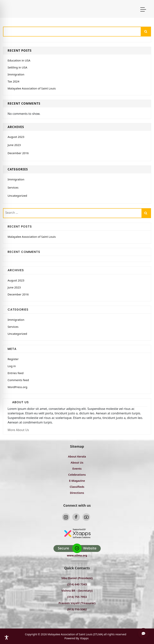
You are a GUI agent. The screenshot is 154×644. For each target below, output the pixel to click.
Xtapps (84, 638)
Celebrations (77, 475)
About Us (77, 462)
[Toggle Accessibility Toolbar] (7, 637)
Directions (77, 493)
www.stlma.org (77, 555)
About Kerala (77, 456)
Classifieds (77, 487)
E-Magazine (77, 481)
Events (77, 468)
